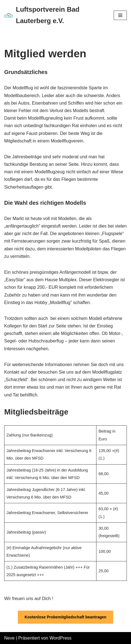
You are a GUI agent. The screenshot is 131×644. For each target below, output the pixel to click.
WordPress (60, 638)
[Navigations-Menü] (120, 15)
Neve (9, 638)
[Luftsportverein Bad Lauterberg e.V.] (55, 15)
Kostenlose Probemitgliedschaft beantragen (65, 617)
